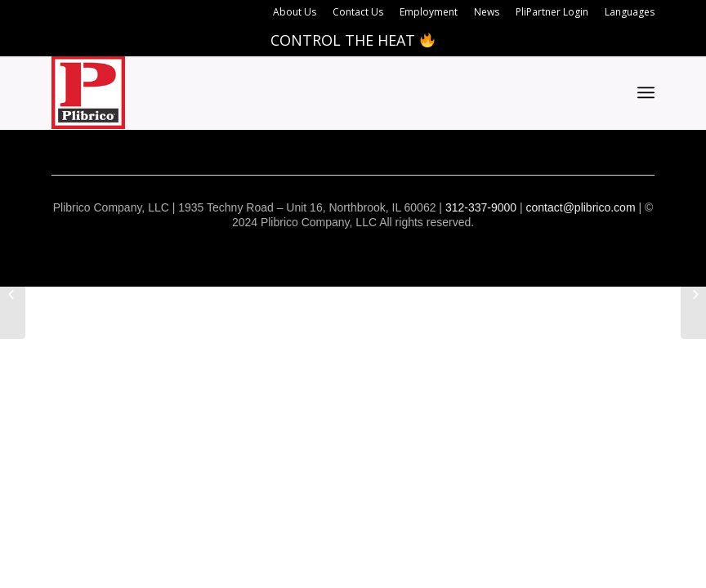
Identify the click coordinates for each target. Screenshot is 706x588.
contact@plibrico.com (581, 207)
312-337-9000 (481, 207)
